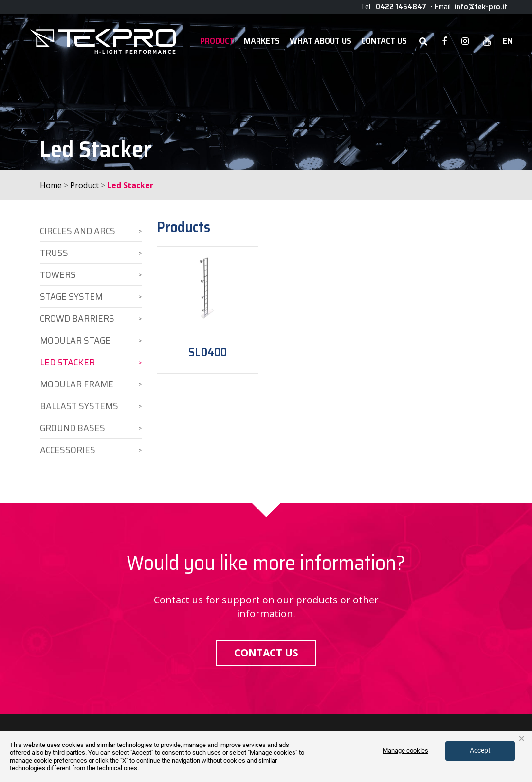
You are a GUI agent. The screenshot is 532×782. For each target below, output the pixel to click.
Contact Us (384, 41)
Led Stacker (67, 362)
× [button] (522, 739)
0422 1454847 (401, 7)
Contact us (266, 653)
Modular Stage (75, 340)
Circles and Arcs (78, 231)
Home (51, 185)
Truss (54, 253)
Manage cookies (405, 751)
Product (217, 41)
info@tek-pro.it (481, 7)
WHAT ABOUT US (321, 41)
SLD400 (208, 352)
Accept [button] (480, 750)
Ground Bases (73, 428)
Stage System (71, 296)
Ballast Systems (79, 406)
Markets (262, 41)
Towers (58, 274)
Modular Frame (77, 384)
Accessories (68, 450)
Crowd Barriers (77, 318)
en (508, 41)
